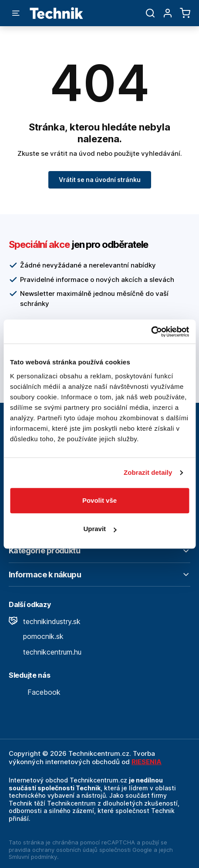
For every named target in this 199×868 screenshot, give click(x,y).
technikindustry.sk (45, 621)
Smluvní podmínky (33, 857)
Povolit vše (99, 500)
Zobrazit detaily (148, 472)
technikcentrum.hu (45, 652)
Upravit (100, 529)
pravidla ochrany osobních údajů (53, 850)
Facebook (35, 692)
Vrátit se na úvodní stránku (100, 180)
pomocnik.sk (36, 636)
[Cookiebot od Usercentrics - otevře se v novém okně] (151, 332)
